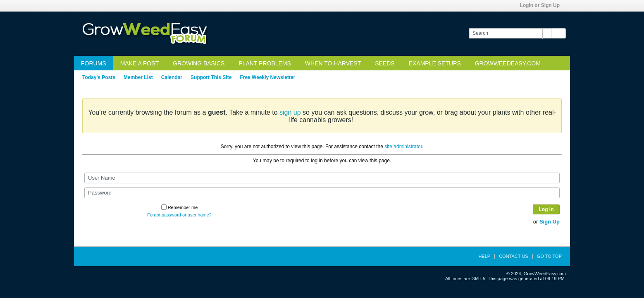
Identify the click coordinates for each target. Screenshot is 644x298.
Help (484, 256)
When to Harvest (333, 63)
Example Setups (435, 63)
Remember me (180, 207)
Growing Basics (199, 63)
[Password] (322, 193)
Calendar (172, 77)
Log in (546, 209)
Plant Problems (265, 63)
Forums (94, 63)
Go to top (549, 256)
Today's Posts (99, 77)
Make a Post (140, 63)
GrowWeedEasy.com (508, 63)
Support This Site (211, 77)
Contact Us (514, 256)
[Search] (510, 33)
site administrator (403, 147)
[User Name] (322, 178)
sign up (290, 112)
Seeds (385, 63)
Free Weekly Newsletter (267, 77)
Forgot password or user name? (179, 215)
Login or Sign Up (542, 5)
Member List (138, 77)
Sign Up (550, 222)
